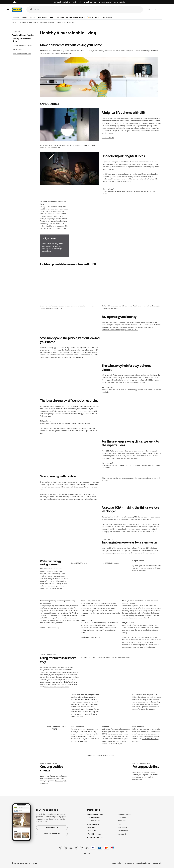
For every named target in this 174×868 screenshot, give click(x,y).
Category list (123, 834)
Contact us (122, 817)
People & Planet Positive (47, 22)
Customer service (124, 814)
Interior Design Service (75, 17)
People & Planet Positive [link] (23, 35)
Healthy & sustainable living (66, 22)
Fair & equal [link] (17, 49)
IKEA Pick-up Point (94, 821)
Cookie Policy (158, 863)
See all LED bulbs (108, 138)
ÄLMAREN (88, 637)
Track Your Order (91, 2)
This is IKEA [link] (18, 32)
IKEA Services (123, 827)
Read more (154, 531)
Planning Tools (77, 2)
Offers (32, 17)
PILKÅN (46, 628)
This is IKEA (22, 22)
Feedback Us (92, 831)
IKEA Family (108, 17)
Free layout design (120, 2)
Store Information (106, 2)
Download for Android (52, 834)
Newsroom (91, 827)
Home (14, 22)
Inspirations (66, 2)
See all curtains (92, 499)
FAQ (120, 824)
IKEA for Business (57, 17)
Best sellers (42, 17)
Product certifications (95, 837)
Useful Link (93, 810)
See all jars (79, 741)
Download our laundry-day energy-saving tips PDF (120, 330)
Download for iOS (52, 828)
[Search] (89, 10)
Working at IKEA (93, 824)
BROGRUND (109, 563)
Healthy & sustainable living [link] (22, 40)
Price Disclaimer (129, 863)
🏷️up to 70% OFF (94, 17)
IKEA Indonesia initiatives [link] (22, 54)
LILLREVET (78, 563)
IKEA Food (58, 2)
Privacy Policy (117, 863)
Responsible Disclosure (144, 863)
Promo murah (123, 831)
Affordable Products (94, 834)
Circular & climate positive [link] (22, 45)
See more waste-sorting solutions (56, 687)
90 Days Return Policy (95, 814)
